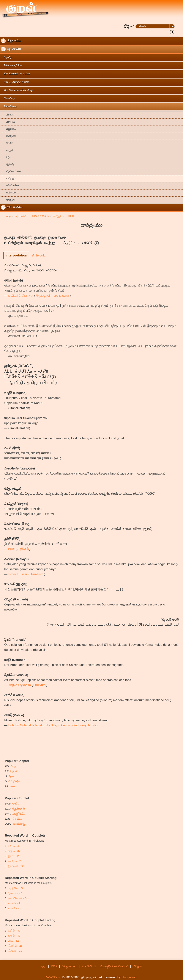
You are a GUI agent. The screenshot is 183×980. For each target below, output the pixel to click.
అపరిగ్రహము (10, 193)
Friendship (8, 99)
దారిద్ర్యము (9, 179)
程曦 (11, 549)
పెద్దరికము (9, 129)
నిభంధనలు (53, 977)
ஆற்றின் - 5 (15, 888)
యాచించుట (10, 186)
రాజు (13, 786)
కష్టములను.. (19, 808)
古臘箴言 (23, 549)
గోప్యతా (137, 966)
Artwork (38, 255)
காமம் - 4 (14, 903)
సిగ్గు (6, 158)
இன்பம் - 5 (15, 893)
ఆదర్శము (8, 136)
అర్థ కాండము (11, 49)
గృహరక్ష (8, 165)
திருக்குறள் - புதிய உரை (52, 296)
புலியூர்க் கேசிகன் (21, 296)
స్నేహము (15, 771)
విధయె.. (17, 819)
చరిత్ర (54, 966)
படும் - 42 (14, 846)
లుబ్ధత (7, 150)
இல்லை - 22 (16, 866)
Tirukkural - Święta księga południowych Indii (65, 725)
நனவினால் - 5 (17, 898)
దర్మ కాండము (11, 41)
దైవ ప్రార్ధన (14, 781)
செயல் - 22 (15, 951)
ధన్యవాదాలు (70, 966)
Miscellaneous (9, 107)
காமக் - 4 (14, 908)
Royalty (6, 58)
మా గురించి (89, 966)
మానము (8, 122)
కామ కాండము (12, 207)
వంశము (8, 115)
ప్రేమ (11, 776)
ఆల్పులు (8, 200)
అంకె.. (16, 803)
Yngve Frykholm (19, 685)
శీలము (7, 143)
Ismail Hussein (18, 574)
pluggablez (129, 977)
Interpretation (16, 255)
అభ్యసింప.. (18, 814)
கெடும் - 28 (15, 861)
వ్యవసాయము (11, 172)
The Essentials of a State (15, 74)
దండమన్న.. (20, 824)
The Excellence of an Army (17, 90)
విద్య (13, 766)
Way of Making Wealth (15, 82)
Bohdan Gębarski (20, 725)
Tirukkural (37, 574)
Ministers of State (12, 66)
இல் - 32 (13, 856)
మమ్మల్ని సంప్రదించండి (114, 966)
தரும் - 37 (14, 851)
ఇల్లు (44, 966)
